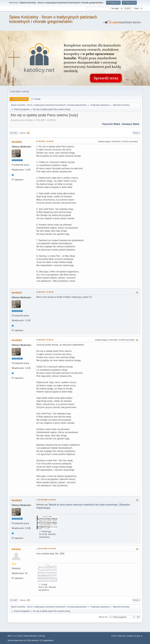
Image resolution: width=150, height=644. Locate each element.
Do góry (14, 600)
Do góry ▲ (138, 636)
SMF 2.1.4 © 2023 (15, 636)
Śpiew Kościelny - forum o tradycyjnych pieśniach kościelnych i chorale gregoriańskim (53, 19)
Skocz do (103, 617)
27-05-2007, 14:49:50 (45, 141)
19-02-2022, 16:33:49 (47, 549)
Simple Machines (30, 636)
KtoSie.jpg (45, 531)
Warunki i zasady (125, 636)
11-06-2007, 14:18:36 (45, 292)
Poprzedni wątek (111, 124)
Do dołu (14, 133)
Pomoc (114, 636)
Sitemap (42, 636)
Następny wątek (131, 124)
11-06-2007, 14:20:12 (45, 340)
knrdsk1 (17, 142)
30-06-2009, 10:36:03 (47, 500)
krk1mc (16, 549)
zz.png (43, 584)
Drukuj (136, 133)
